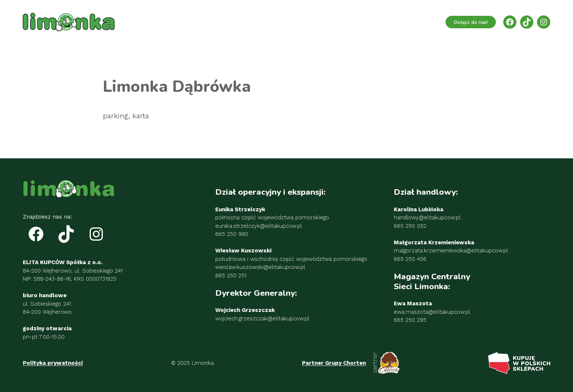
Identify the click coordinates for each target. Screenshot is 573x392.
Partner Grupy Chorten (334, 363)
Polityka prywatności (53, 363)
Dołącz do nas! (471, 22)
